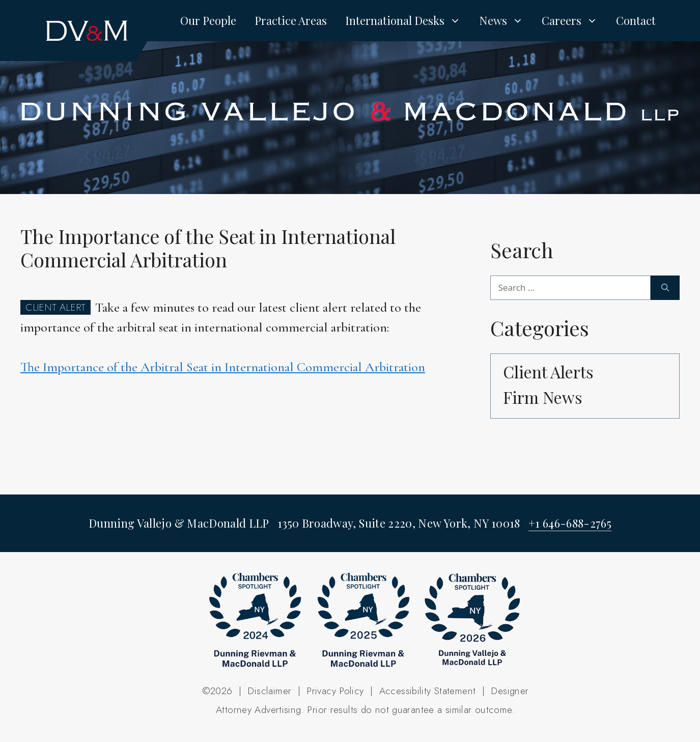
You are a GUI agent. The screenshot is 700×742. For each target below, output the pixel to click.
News (506, 20)
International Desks (408, 20)
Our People (208, 20)
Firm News (543, 397)
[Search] (665, 288)
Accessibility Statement (428, 691)
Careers (574, 20)
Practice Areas (291, 20)
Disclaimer (269, 691)
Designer (510, 691)
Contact (636, 20)
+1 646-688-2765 (570, 523)
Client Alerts (548, 372)
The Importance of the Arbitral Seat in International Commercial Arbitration (223, 367)
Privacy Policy (335, 691)
